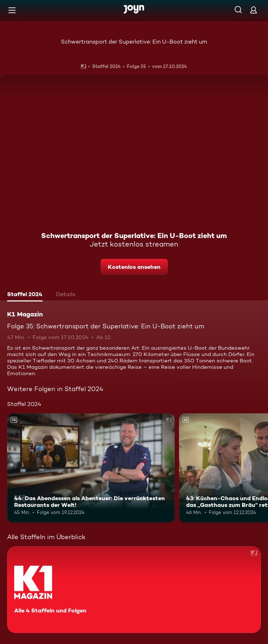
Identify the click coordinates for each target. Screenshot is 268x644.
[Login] (253, 10)
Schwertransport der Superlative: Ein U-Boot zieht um (134, 42)
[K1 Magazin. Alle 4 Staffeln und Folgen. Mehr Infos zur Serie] (134, 590)
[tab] (25, 295)
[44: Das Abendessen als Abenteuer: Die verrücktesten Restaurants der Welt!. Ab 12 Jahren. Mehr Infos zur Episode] (91, 468)
